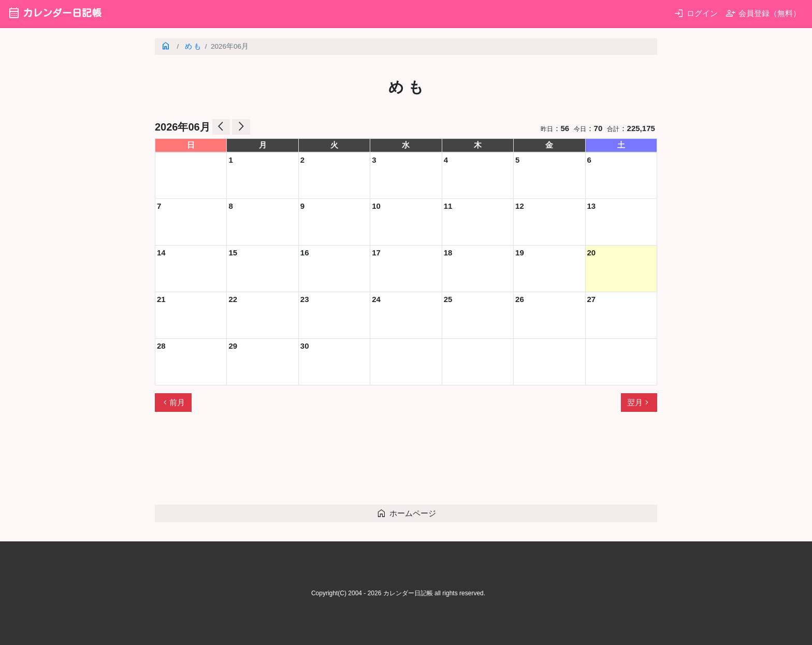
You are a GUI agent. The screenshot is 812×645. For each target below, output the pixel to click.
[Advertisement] (343, 463)
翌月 (639, 403)
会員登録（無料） (763, 13)
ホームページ (406, 513)
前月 (173, 403)
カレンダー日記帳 (55, 13)
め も (193, 46)
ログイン (696, 13)
